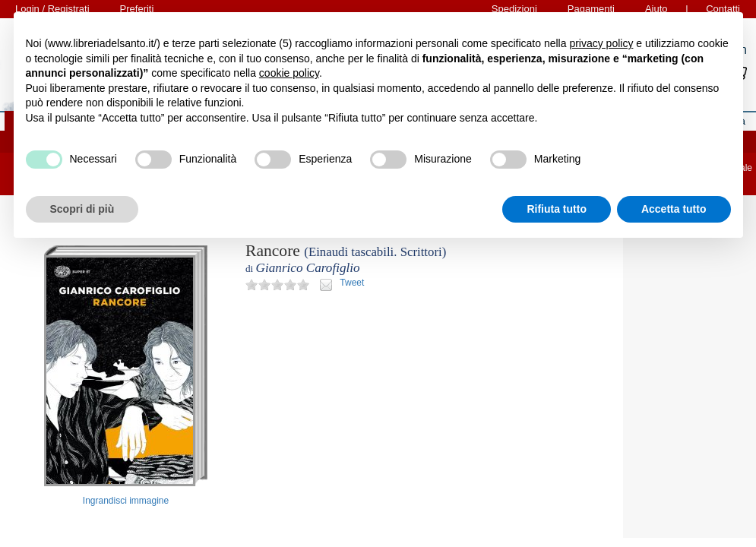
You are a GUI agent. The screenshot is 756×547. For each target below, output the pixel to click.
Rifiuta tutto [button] (557, 209)
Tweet (352, 283)
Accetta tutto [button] (674, 209)
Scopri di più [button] (82, 209)
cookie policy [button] (289, 73)
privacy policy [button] (601, 43)
